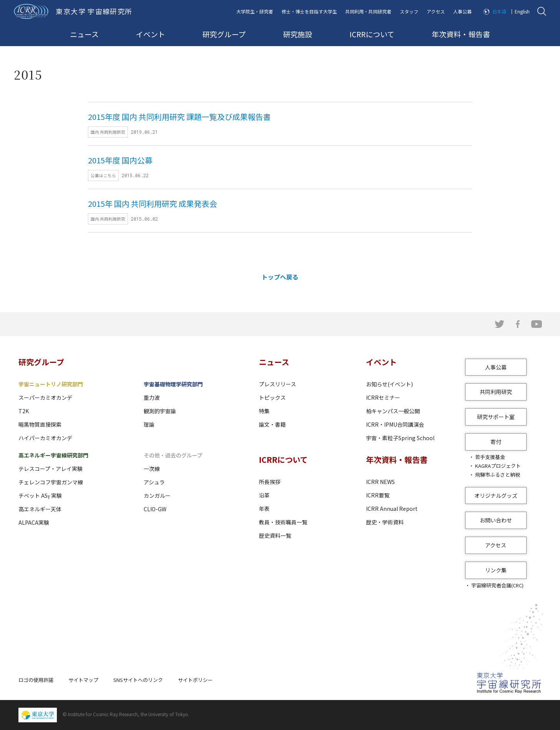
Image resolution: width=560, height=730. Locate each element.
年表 (264, 509)
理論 (149, 424)
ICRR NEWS (380, 482)
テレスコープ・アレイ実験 (51, 469)
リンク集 (496, 570)
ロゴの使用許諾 (36, 680)
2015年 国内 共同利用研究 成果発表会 (152, 204)
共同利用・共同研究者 (368, 11)
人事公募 (462, 11)
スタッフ (409, 11)
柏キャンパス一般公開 (393, 411)
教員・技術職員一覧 (283, 522)
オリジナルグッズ (496, 496)
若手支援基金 (490, 457)
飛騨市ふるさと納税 (498, 475)
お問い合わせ (496, 520)
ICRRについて (372, 34)
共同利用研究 (496, 392)
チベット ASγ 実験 (40, 496)
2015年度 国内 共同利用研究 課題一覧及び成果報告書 (179, 117)
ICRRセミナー (383, 397)
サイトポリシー (195, 680)
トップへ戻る (280, 277)
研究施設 (298, 34)
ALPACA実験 (34, 522)
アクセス (436, 11)
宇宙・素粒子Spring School (400, 438)
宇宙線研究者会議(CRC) (497, 585)
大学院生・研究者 (255, 11)
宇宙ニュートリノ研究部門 (51, 384)
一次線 (152, 469)
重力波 (152, 397)
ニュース (84, 34)
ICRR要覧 (378, 495)
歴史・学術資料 (385, 522)
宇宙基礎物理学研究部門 (173, 384)
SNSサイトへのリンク (138, 680)
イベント (151, 34)
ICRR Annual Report (392, 509)
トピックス (272, 397)
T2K (24, 411)
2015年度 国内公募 (120, 160)
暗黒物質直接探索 (40, 424)
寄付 (496, 442)
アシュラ (154, 482)
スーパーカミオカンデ (45, 397)
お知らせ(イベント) (389, 384)
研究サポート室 (496, 417)
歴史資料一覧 (275, 535)
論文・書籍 (272, 424)
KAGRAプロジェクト (498, 466)
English (522, 11)
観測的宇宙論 (160, 411)
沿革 (264, 495)
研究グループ (224, 34)
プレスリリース (278, 384)
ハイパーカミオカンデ (45, 438)
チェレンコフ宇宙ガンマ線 (51, 482)
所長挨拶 (270, 482)
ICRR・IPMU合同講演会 (395, 424)
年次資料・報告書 (461, 34)
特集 (264, 411)
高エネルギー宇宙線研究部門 (53, 455)
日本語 (499, 11)
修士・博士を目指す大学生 (309, 11)
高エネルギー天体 (40, 509)
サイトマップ (83, 680)
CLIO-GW (155, 509)
